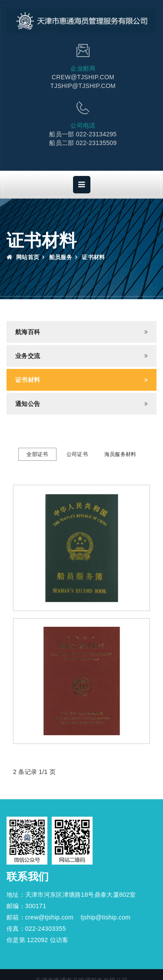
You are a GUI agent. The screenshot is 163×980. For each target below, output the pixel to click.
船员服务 (61, 257)
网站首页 (23, 257)
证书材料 (28, 380)
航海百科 (28, 332)
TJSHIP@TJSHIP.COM (83, 86)
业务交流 (28, 356)
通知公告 (28, 404)
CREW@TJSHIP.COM (83, 77)
